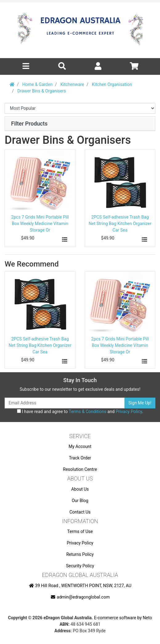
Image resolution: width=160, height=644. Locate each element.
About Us (80, 489)
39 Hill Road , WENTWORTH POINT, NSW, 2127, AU (80, 586)
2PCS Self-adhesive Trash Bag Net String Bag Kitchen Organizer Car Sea (120, 224)
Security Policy (80, 566)
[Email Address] (65, 403)
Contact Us (80, 512)
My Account (80, 446)
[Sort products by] (80, 108)
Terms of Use (80, 531)
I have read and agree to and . (80, 412)
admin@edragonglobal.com (80, 597)
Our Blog (80, 501)
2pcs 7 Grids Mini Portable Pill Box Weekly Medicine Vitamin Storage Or (40, 224)
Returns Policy (80, 554)
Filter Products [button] (29, 124)
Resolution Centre (80, 469)
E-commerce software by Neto (123, 618)
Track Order (80, 458)
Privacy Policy (129, 412)
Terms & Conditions (88, 412)
